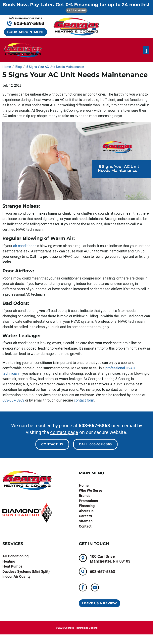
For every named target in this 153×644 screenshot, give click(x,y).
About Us (86, 511)
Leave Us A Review (100, 603)
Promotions (88, 501)
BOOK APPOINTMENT (25, 32)
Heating (9, 561)
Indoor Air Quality (16, 576)
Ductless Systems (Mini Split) (26, 571)
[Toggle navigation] (146, 50)
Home (84, 485)
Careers (85, 516)
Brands (85, 496)
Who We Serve (91, 490)
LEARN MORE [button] (76, 10)
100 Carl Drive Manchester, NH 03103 (110, 559)
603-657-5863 (13, 400)
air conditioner (24, 246)
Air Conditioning (15, 556)
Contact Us (52, 444)
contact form (84, 400)
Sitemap (86, 521)
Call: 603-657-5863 (95, 444)
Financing (87, 506)
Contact (85, 526)
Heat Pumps (12, 566)
